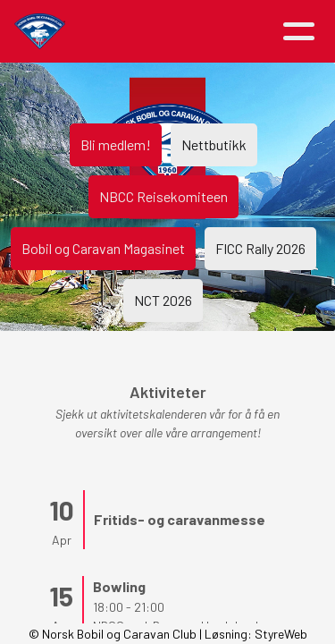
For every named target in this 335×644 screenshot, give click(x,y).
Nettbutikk (214, 144)
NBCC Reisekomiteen (163, 196)
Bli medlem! (116, 144)
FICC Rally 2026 (260, 248)
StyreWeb (281, 634)
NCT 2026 (163, 300)
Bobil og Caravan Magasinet (103, 248)
